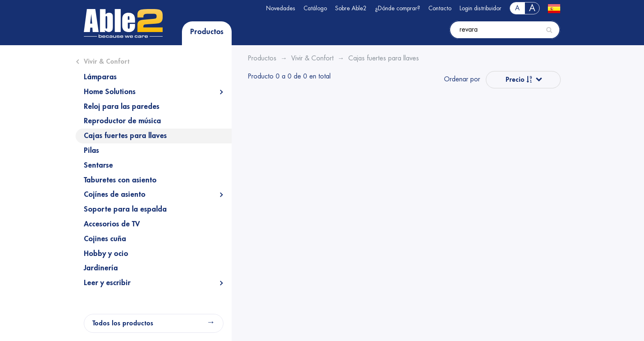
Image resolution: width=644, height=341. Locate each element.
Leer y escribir (107, 283)
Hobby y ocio (106, 253)
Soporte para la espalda (125, 209)
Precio (519, 79)
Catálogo (315, 8)
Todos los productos (123, 323)
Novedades (281, 8)
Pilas (91, 150)
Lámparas (100, 77)
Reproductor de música (122, 121)
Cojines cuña (105, 239)
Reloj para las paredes (122, 106)
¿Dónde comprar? (398, 8)
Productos (207, 32)
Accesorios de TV (112, 224)
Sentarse (98, 165)
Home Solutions (110, 92)
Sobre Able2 (351, 8)
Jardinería (101, 268)
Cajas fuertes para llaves (125, 136)
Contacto (440, 8)
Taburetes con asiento (120, 180)
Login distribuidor (481, 8)
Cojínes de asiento (115, 194)
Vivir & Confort (107, 62)
